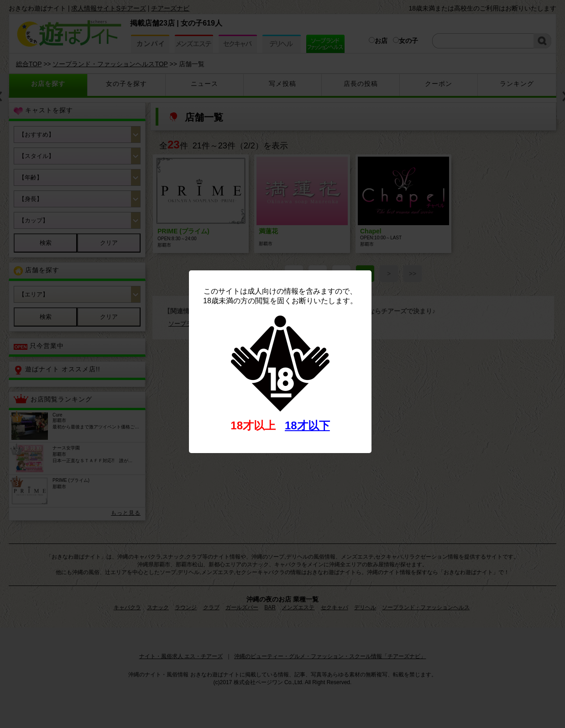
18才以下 (307, 425)
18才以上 (253, 425)
